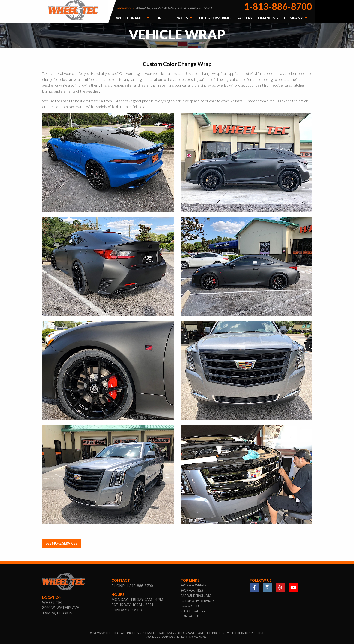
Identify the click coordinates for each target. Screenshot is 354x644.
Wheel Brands (130, 18)
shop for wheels (193, 585)
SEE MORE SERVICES (61, 543)
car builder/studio (196, 596)
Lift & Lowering (215, 18)
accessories (190, 606)
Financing (268, 18)
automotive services (197, 601)
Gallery (244, 18)
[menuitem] (133, 18)
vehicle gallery (193, 611)
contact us (190, 616)
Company (293, 18)
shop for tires (192, 591)
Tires (161, 18)
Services (180, 18)
